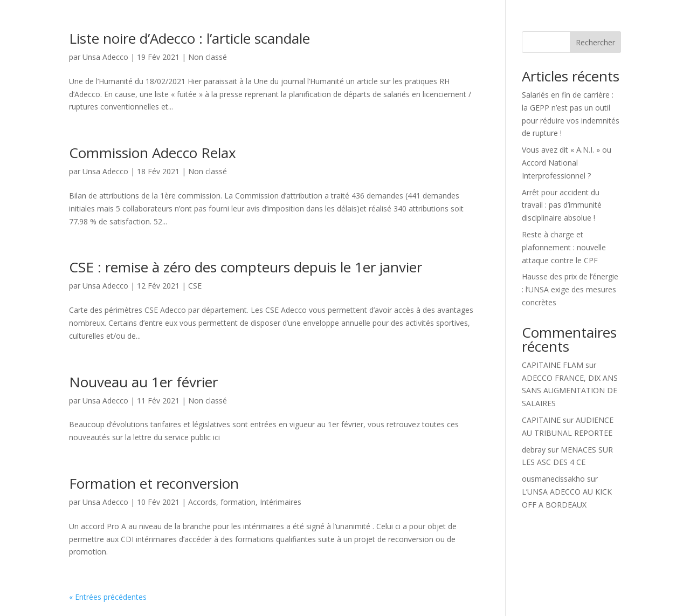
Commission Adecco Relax (153, 153)
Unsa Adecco (105, 57)
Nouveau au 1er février (143, 382)
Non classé (208, 57)
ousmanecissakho (553, 479)
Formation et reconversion (154, 483)
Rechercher (595, 42)
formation (238, 502)
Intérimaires (281, 502)
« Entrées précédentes (108, 597)
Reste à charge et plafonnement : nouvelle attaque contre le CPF (564, 247)
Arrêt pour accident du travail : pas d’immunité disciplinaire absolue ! (562, 205)
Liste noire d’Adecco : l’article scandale (189, 38)
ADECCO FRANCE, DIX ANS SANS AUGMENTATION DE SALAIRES (570, 391)
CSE (195, 286)
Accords (202, 502)
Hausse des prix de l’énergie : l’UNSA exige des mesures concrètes (570, 289)
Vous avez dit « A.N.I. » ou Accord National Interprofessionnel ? (567, 163)
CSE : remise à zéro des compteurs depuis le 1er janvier (246, 267)
